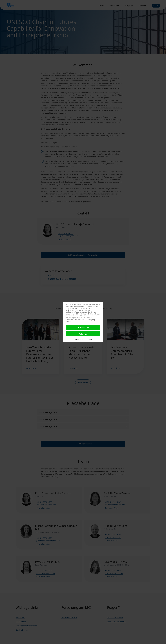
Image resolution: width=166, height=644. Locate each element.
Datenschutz (78, 339)
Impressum (88, 339)
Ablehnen (83, 334)
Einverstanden (83, 327)
